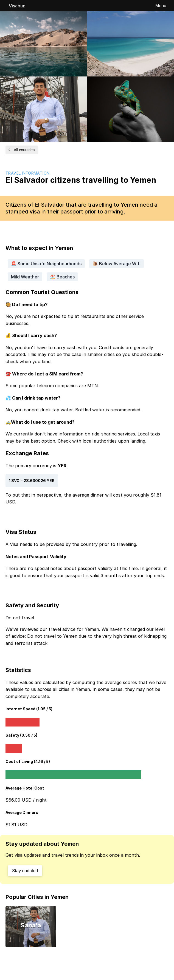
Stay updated (25, 871)
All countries (21, 150)
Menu (161, 6)
